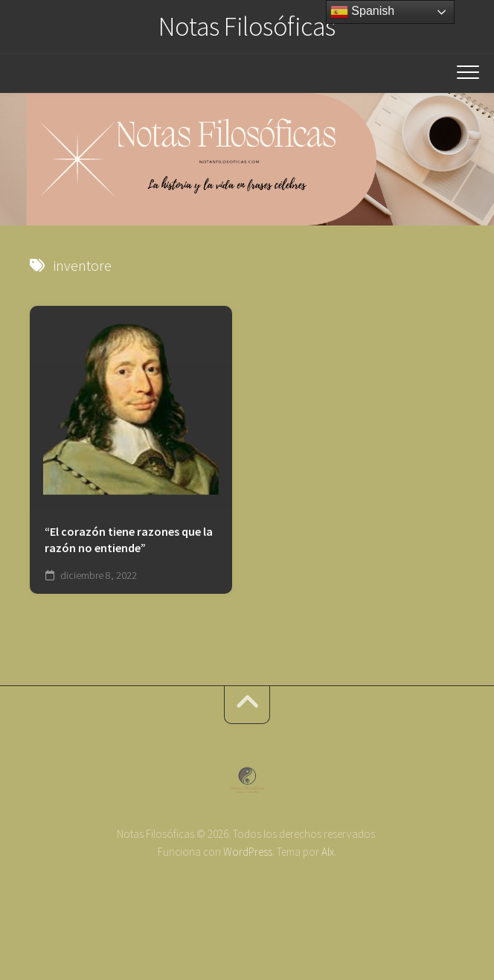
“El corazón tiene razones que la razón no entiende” (129, 540)
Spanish (362, 12)
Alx (328, 852)
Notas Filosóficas (247, 26)
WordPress (248, 852)
